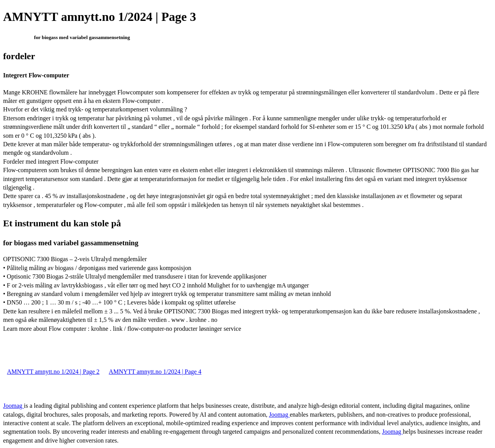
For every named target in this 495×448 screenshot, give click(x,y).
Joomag (14, 406)
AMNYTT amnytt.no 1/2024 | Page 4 (155, 372)
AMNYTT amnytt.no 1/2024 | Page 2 (53, 372)
